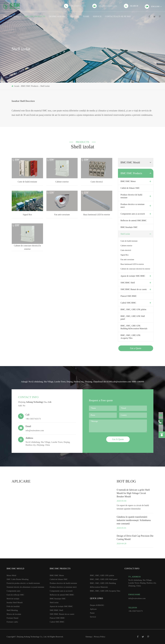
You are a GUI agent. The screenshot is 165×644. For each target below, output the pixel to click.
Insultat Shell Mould (15, 602)
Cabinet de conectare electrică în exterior (27, 247)
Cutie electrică (97, 182)
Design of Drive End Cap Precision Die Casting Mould (135, 538)
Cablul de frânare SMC (130, 188)
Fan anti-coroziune (62, 215)
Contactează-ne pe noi (118, 15)
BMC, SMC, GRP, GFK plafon (133, 309)
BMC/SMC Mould (12, 15)
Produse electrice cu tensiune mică (136, 206)
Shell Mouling (12, 610)
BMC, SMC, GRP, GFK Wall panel (133, 318)
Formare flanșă (12, 618)
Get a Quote (136, 348)
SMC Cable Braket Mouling (18, 579)
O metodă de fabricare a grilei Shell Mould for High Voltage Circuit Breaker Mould (133, 493)
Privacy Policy (100, 637)
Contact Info (28, 397)
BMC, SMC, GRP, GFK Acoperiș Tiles (131, 337)
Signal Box (27, 215)
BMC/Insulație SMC (129, 227)
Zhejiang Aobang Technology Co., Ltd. (32, 637)
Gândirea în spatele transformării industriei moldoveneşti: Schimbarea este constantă (134, 520)
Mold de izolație (13, 599)
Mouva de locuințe (14, 614)
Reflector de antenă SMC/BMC (134, 220)
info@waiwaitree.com (108, 6)
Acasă (17, 86)
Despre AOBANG (57, 15)
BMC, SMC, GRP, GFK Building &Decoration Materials (134, 327)
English (155, 6)
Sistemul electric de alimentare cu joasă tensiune (25, 587)
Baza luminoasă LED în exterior (97, 215)
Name (86, 15)
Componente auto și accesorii (136, 214)
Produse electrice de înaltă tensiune (136, 196)
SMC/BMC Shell (136, 283)
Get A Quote (118, 439)
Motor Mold (11, 575)
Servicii (97, 15)
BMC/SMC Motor (136, 181)
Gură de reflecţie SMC (15, 595)
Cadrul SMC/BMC (136, 303)
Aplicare (75, 15)
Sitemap (89, 637)
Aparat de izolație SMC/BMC (136, 276)
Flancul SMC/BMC (129, 296)
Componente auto (13, 591)
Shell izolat (45, 86)
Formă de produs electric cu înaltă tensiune (23, 583)
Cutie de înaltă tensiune (27, 182)
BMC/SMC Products (35, 15)
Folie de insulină (13, 606)
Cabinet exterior (62, 182)
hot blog (126, 481)
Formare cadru (12, 622)
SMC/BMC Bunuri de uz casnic (136, 289)
